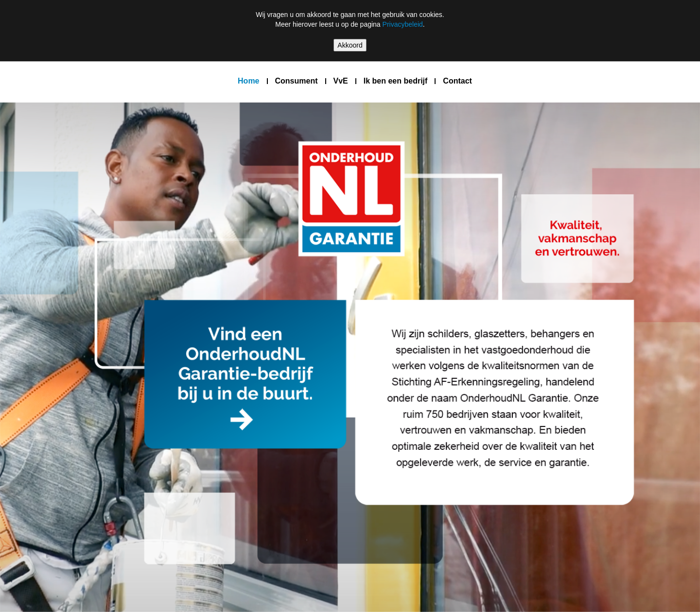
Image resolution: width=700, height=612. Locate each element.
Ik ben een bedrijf (396, 81)
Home (248, 81)
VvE (341, 81)
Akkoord (350, 45)
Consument (297, 81)
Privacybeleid (403, 24)
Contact (457, 81)
